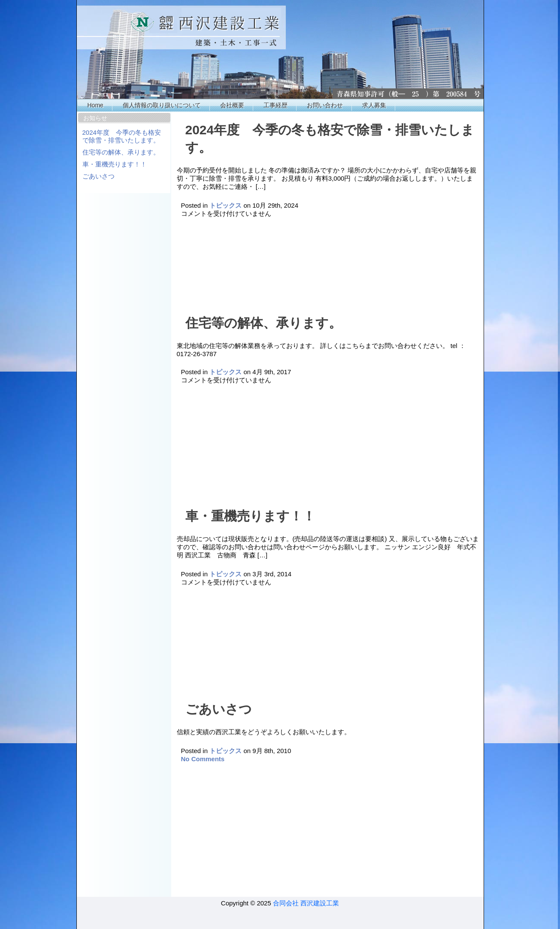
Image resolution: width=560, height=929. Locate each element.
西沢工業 (281, 49)
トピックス (226, 205)
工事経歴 (275, 105)
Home (95, 105)
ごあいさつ (98, 176)
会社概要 (232, 105)
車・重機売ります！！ (115, 164)
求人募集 (374, 105)
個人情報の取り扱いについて (162, 105)
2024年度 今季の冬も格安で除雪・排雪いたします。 (122, 136)
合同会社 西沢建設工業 (306, 903)
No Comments (203, 759)
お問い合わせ (325, 105)
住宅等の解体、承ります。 (121, 152)
